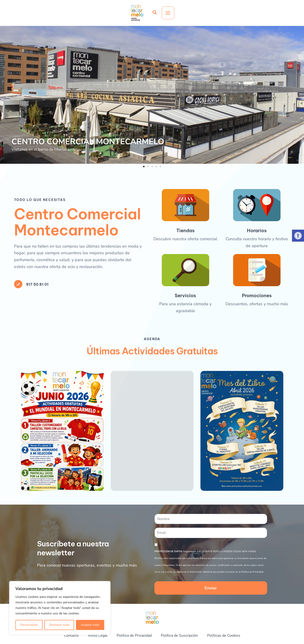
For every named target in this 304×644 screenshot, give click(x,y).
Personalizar (29, 625)
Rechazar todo (59, 625)
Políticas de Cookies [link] (230, 636)
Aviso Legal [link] (92, 636)
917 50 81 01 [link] (41, 433)
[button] (144, 167)
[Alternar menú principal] (168, 13)
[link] (298, 236)
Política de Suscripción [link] (182, 636)
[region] (60, 608)
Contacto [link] (63, 636)
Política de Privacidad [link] (132, 636)
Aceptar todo (90, 625)
